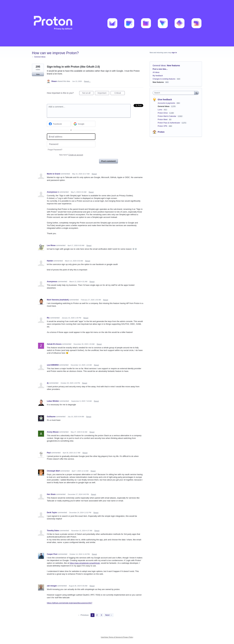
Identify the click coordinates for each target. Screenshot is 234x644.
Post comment (108, 161)
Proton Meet (163, 120)
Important (103, 93)
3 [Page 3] (101, 615)
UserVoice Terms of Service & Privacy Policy (117, 637)
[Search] (197, 93)
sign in (174, 53)
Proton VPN (163, 126)
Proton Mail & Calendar (167, 116)
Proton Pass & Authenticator (169, 123)
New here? (71, 155)
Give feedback (165, 100)
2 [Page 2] (97, 615)
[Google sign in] (84, 124)
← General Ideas (39, 57)
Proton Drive (163, 113)
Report (94, 174)
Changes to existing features (164, 79)
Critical (120, 93)
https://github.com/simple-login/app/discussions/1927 (70, 603)
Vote (38, 74)
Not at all (88, 93)
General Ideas (159, 66)
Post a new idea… (160, 69)
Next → (109, 615)
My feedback (158, 76)
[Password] (71, 144)
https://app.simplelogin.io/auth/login (85, 563)
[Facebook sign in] (59, 124)
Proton (161, 132)
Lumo (160, 110)
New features (173, 66)
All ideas (156, 72)
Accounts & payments (167, 103)
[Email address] (71, 137)
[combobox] (174, 93)
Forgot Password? (55, 150)
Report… (87, 81)
